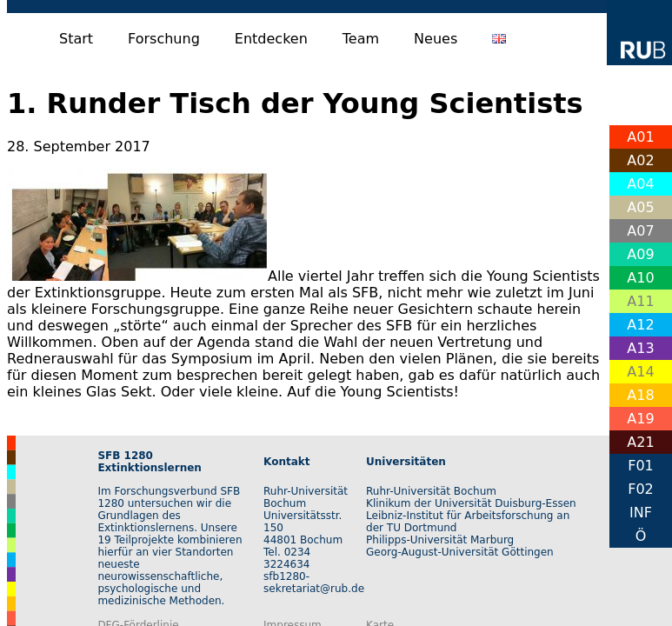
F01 (641, 466)
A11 (640, 301)
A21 (640, 442)
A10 (640, 278)
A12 (640, 325)
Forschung (164, 39)
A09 (640, 254)
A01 (640, 137)
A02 (640, 160)
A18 (640, 395)
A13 (640, 348)
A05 (640, 207)
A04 (640, 184)
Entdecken (271, 39)
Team (361, 39)
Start (76, 39)
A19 (640, 419)
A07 (640, 231)
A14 (640, 372)
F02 (641, 489)
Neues (436, 39)
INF (641, 513)
